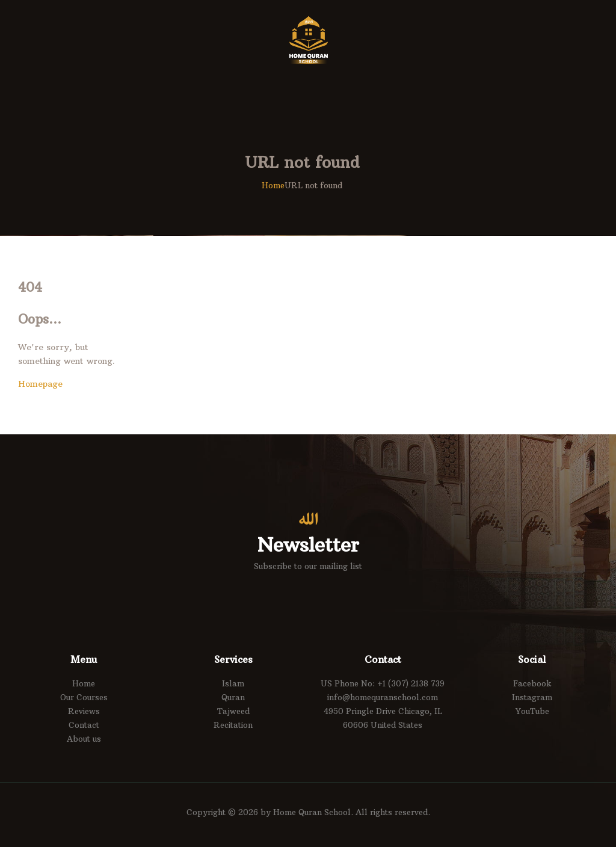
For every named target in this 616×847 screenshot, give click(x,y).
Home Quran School (312, 812)
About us (84, 739)
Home (273, 185)
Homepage (40, 384)
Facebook (532, 683)
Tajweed (233, 711)
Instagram (532, 697)
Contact (84, 725)
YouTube (532, 711)
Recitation (233, 725)
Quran (233, 697)
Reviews (84, 711)
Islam (233, 683)
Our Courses (84, 697)
